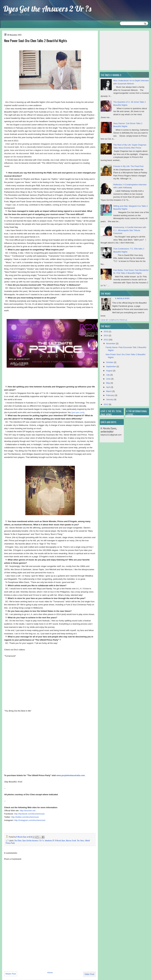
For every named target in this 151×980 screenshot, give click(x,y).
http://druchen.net (28, 811)
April (108, 387)
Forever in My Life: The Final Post (128, 166)
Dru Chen (18, 840)
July (108, 375)
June (109, 379)
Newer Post (11, 974)
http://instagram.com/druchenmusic (30, 820)
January (110, 399)
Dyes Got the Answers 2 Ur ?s (47, 9)
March (109, 391)
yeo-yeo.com (78, 412)
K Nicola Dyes (22, 837)
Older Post (89, 974)
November (111, 343)
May (108, 383)
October (110, 362)
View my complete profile (114, 320)
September (111, 366)
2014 (106, 335)
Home (50, 973)
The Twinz (80, 840)
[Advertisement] (27, 948)
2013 (106, 340)
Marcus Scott (71, 840)
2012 (106, 404)
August (110, 371)
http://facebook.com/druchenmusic (29, 814)
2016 (106, 331)
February (111, 395)
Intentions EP (49, 840)
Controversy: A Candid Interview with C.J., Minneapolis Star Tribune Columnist (130, 230)
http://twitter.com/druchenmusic (25, 817)
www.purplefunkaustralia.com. (71, 775)
